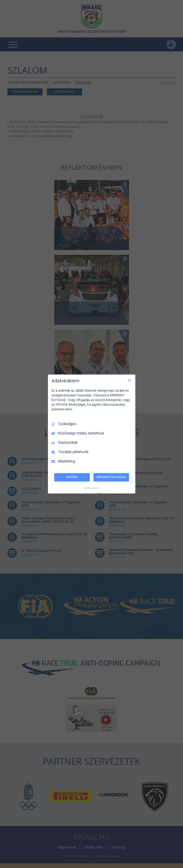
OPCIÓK (72, 477)
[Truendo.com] (92, 488)
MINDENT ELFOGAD (111, 477)
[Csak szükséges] (129, 380)
